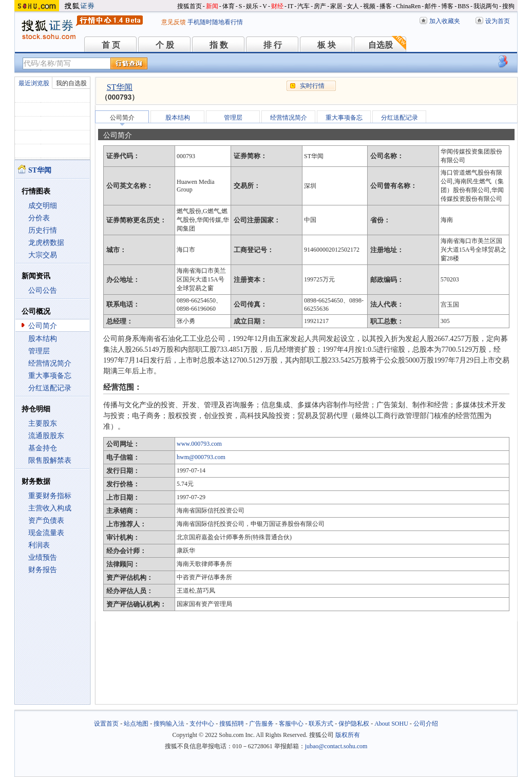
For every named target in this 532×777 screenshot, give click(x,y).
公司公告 (43, 290)
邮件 (431, 6)
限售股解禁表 (50, 460)
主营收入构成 (50, 508)
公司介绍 (426, 724)
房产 (320, 6)
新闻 (212, 6)
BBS (463, 6)
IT (290, 6)
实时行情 (312, 86)
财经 (277, 6)
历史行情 (43, 230)
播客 (386, 6)
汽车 (303, 6)
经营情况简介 (50, 363)
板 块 (327, 45)
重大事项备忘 (50, 376)
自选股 (381, 45)
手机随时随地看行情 (215, 22)
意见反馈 (174, 22)
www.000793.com (199, 444)
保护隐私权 (354, 724)
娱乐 (252, 6)
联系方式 (321, 724)
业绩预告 (43, 557)
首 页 (111, 45)
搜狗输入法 (169, 724)
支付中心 (202, 724)
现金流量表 (46, 533)
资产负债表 (46, 520)
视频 (369, 6)
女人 (353, 6)
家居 (336, 6)
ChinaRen (408, 6)
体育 (229, 6)
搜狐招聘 (232, 724)
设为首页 (498, 21)
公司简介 (43, 326)
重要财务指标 (50, 496)
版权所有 (348, 735)
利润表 (39, 545)
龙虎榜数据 (46, 243)
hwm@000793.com (201, 457)
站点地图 (136, 724)
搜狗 (508, 6)
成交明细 (43, 206)
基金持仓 (43, 448)
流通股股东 (46, 436)
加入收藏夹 (445, 21)
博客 (447, 6)
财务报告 (43, 570)
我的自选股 (71, 83)
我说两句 (486, 6)
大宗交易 (43, 255)
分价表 (39, 218)
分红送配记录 (50, 388)
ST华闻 (120, 87)
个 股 (165, 45)
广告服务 (261, 724)
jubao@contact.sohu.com (336, 746)
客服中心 (291, 724)
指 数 (219, 45)
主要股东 (43, 423)
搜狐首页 (189, 6)
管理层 (39, 351)
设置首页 (106, 724)
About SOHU (391, 724)
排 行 (273, 45)
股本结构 (43, 339)
